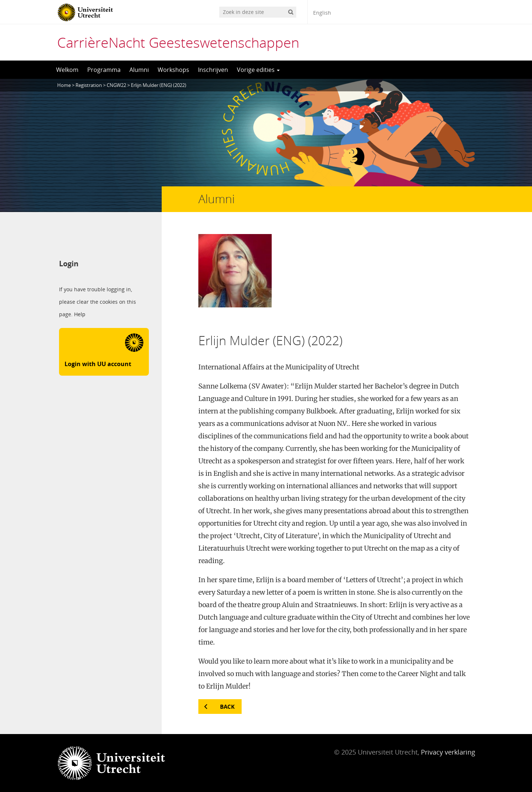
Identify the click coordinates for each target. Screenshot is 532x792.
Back (227, 707)
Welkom (67, 70)
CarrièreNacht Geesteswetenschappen (178, 42)
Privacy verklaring (448, 752)
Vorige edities (258, 70)
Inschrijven (213, 70)
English (322, 13)
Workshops (173, 70)
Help (80, 314)
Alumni (139, 70)
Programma (104, 70)
